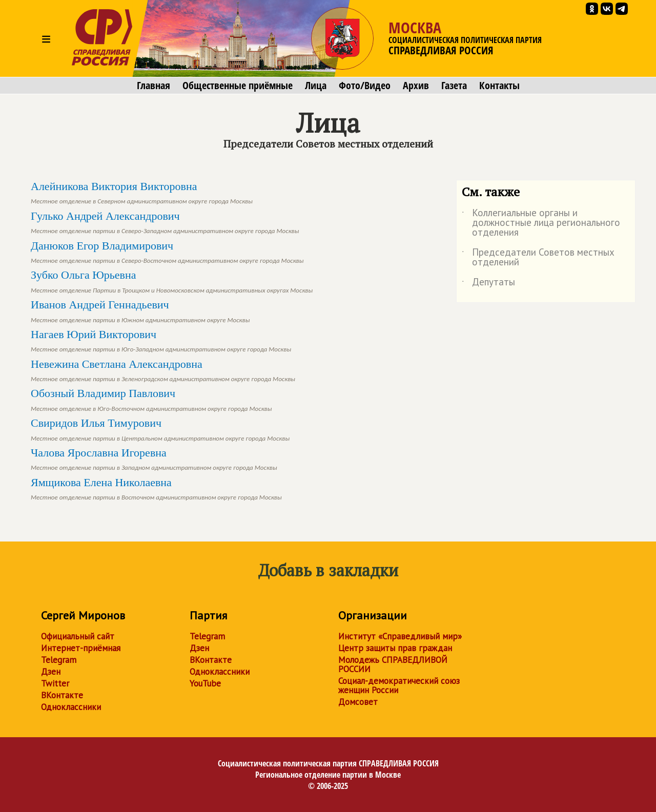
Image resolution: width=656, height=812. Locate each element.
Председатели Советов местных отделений (538, 258)
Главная (153, 86)
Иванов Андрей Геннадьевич (140, 311)
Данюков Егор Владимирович (167, 252)
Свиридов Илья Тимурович (160, 429)
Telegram (59, 660)
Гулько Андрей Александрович (165, 222)
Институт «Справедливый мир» (400, 636)
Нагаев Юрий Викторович (161, 340)
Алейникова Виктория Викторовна (142, 192)
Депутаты (488, 284)
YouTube (205, 683)
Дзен (51, 672)
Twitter (55, 683)
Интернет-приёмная (81, 648)
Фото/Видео (365, 86)
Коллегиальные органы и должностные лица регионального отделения (541, 223)
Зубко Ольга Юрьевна (172, 281)
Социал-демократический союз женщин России (399, 685)
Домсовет (358, 702)
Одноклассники (71, 707)
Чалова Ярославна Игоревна (154, 459)
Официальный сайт (78, 636)
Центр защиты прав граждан (395, 648)
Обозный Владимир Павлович (151, 399)
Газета (454, 86)
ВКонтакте (62, 695)
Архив (416, 86)
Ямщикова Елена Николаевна (156, 488)
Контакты (499, 86)
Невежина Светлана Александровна (163, 370)
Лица (316, 86)
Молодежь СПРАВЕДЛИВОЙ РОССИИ (393, 664)
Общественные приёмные (238, 86)
